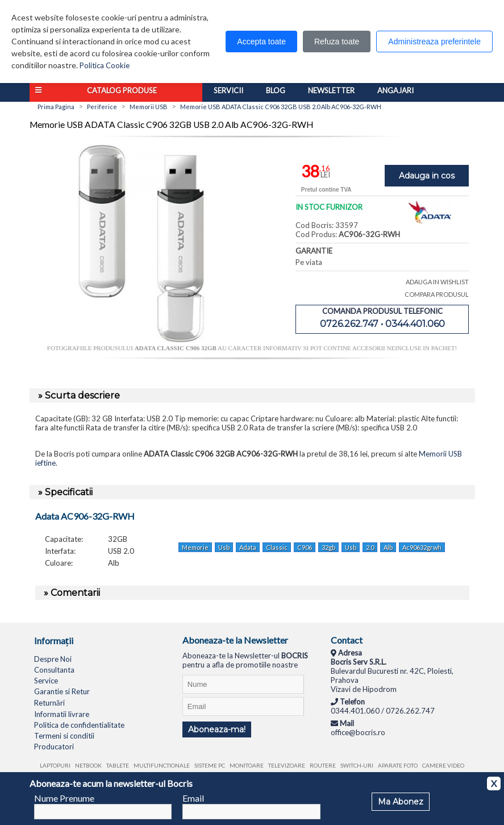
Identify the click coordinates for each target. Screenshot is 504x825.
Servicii (228, 90)
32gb (328, 547)
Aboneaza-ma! (217, 729)
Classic (277, 547)
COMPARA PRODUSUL (437, 294)
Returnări (49, 703)
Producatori (54, 747)
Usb (224, 547)
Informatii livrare (62, 714)
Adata (248, 547)
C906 (305, 547)
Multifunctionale (162, 765)
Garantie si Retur (62, 691)
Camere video (443, 765)
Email (193, 798)
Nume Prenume (64, 798)
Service (46, 681)
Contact (347, 640)
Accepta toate (261, 42)
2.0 (370, 547)
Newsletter (331, 90)
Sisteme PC (210, 765)
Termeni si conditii (64, 736)
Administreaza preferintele (434, 42)
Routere (323, 765)
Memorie (195, 547)
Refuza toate (337, 42)
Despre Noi (53, 659)
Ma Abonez (401, 802)
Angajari (395, 90)
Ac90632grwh (422, 547)
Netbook (88, 765)
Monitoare (247, 765)
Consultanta (54, 670)
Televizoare (287, 765)
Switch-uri (357, 765)
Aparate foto (398, 765)
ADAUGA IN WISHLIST (437, 282)
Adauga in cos (427, 176)
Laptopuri (55, 765)
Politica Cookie (105, 65)
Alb (388, 547)
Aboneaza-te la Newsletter (235, 640)
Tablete (118, 765)
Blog (276, 90)
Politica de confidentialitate (79, 725)
